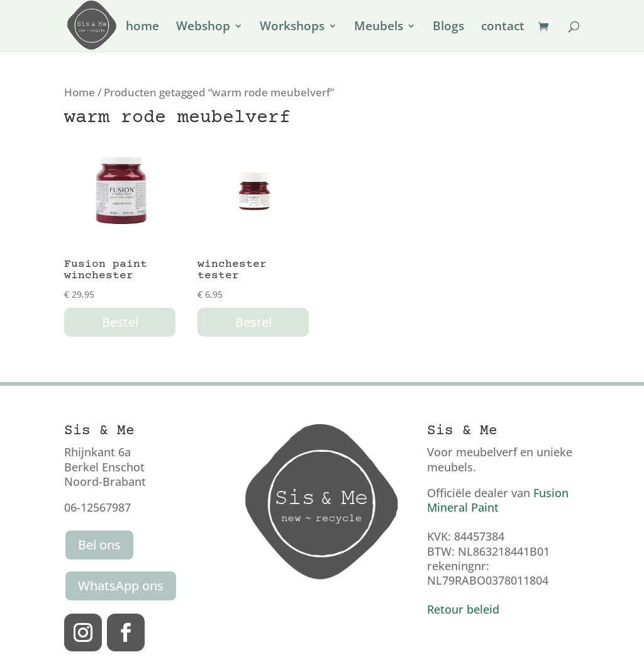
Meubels (379, 28)
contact (503, 28)
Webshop (203, 28)
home (142, 28)
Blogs (448, 28)
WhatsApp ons (121, 586)
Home (80, 92)
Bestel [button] (120, 322)
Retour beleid (463, 609)
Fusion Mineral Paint (498, 500)
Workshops (292, 28)
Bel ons (99, 545)
